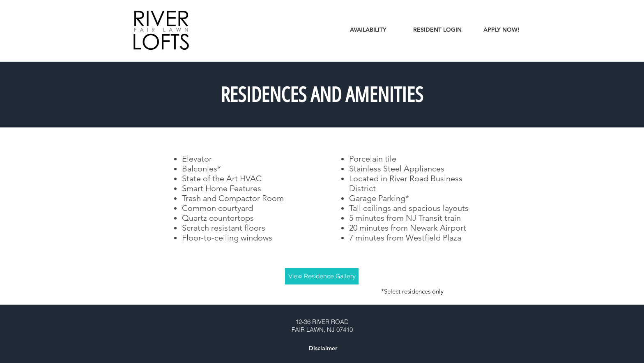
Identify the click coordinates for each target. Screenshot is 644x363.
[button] (323, 349)
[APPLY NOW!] (501, 30)
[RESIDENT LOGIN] (437, 30)
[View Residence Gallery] (322, 276)
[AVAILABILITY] (368, 30)
